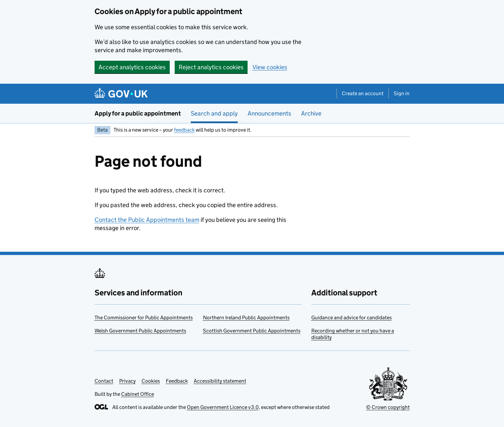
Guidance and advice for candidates (351, 318)
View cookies (270, 67)
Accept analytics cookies (132, 67)
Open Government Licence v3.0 (223, 407)
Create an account (363, 93)
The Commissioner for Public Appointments (144, 318)
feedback (184, 130)
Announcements (269, 113)
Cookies (151, 381)
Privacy (127, 381)
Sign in (402, 93)
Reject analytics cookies (211, 67)
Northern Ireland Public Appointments (246, 318)
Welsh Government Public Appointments (140, 331)
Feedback (177, 381)
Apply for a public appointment (138, 113)
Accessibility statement (220, 381)
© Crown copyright (388, 407)
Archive (311, 113)
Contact (104, 381)
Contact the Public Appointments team (147, 220)
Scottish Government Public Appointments (252, 331)
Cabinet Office (138, 394)
